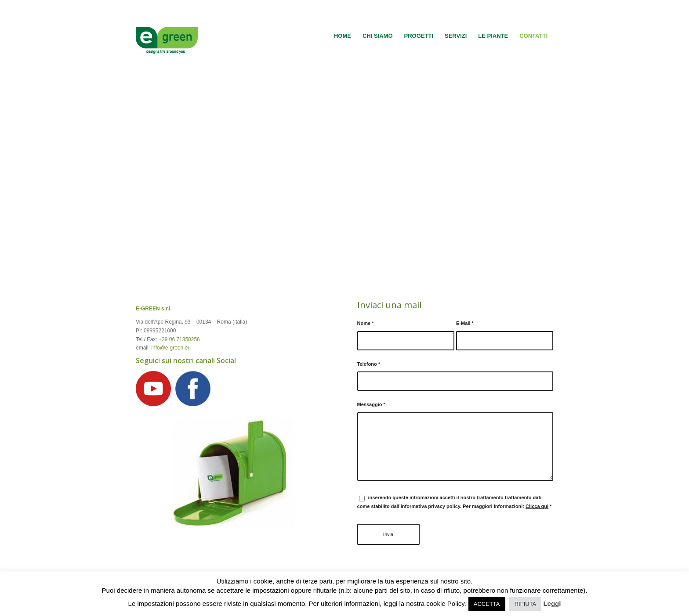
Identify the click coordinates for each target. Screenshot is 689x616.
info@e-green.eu (171, 348)
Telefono (369, 364)
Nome (366, 323)
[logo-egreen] (167, 36)
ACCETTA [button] (487, 604)
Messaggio (371, 404)
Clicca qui (537, 506)
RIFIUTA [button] (526, 604)
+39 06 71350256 (179, 339)
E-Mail (465, 323)
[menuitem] (343, 36)
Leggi (552, 603)
